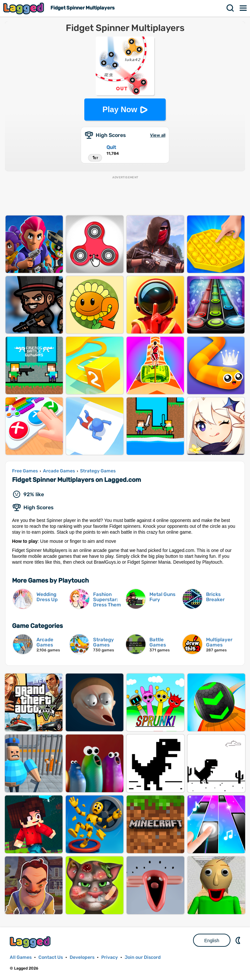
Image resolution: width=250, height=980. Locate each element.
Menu (243, 8)
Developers (82, 957)
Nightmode (239, 940)
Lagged (24, 8)
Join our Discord (143, 957)
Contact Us (51, 957)
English (212, 941)
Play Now (120, 109)
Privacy (110, 957)
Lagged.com (31, 942)
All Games (21, 957)
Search (230, 8)
